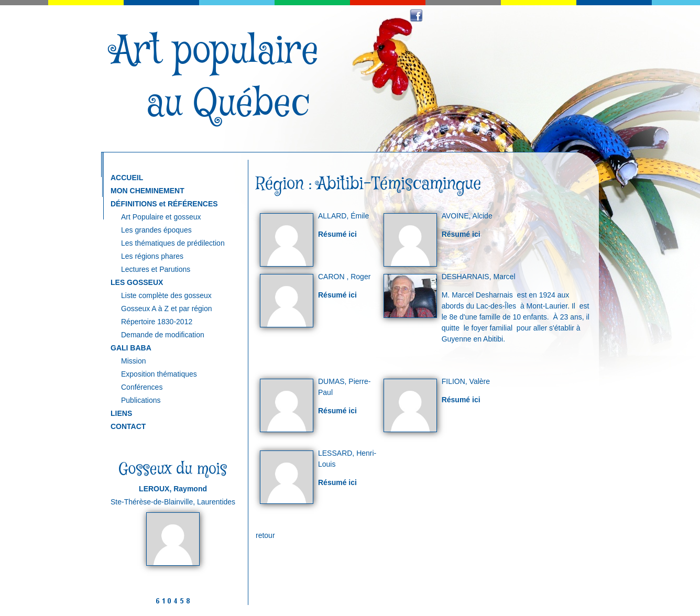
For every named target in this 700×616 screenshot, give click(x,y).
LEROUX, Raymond (173, 489)
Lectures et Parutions (156, 269)
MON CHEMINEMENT (147, 191)
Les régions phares (152, 256)
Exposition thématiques (159, 374)
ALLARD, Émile (343, 216)
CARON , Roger (344, 277)
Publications (141, 400)
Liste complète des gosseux (166, 295)
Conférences (142, 387)
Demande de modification (163, 335)
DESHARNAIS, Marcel (479, 277)
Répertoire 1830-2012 (157, 322)
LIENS (121, 413)
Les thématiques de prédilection (173, 243)
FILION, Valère (466, 381)
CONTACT (128, 426)
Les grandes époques (156, 230)
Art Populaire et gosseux (161, 217)
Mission (133, 361)
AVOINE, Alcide (467, 216)
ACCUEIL (127, 178)
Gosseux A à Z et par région (167, 309)
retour (265, 535)
